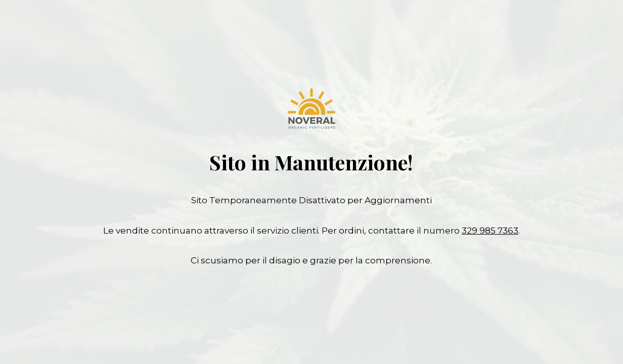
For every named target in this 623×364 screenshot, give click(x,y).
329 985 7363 (490, 231)
